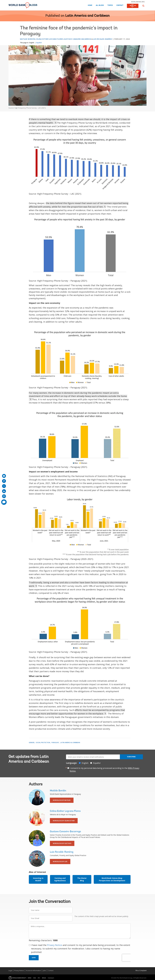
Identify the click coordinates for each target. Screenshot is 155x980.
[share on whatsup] (4, 496)
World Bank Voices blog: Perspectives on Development (112, 879)
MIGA (44, 978)
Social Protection (43, 743)
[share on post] (4, 486)
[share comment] (4, 502)
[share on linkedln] (4, 491)
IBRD (30, 978)
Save (34, 958)
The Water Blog (82, 879)
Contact (120, 5)
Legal (10, 971)
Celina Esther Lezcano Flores (50, 39)
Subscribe (131, 757)
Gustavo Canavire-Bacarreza (78, 39)
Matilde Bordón (28, 39)
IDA (35, 978)
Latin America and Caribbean (87, 16)
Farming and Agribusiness (60, 879)
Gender (32, 743)
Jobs (45, 971)
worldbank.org (138, 2)
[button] (143, 6)
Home (90, 5)
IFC (39, 978)
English (32, 43)
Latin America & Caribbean (70, 743)
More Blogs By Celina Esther (64, 821)
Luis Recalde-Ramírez (103, 39)
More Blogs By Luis (60, 862)
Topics (110, 5)
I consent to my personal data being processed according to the (104, 770)
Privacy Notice (55, 945)
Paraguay (55, 743)
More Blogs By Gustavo (62, 843)
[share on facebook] (4, 481)
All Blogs (100, 5)
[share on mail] (4, 476)
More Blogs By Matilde (62, 800)
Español (39, 43)
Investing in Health (38, 879)
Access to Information (33, 971)
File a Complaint (141, 971)
